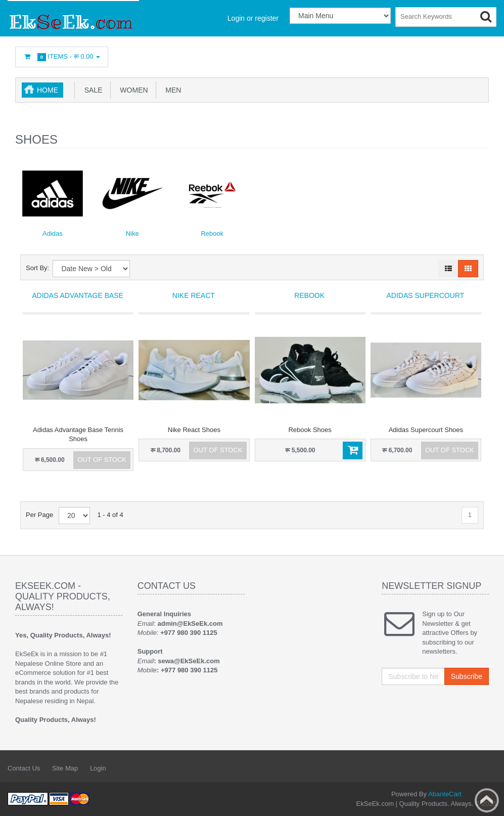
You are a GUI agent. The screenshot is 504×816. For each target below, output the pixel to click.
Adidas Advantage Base (78, 295)
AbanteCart (445, 794)
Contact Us (24, 768)
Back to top (487, 800)
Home (48, 90)
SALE (91, 90)
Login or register (253, 18)
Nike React (194, 295)
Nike (132, 233)
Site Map (65, 768)
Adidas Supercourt (425, 295)
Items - (62, 57)
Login (98, 768)
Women (132, 90)
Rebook (212, 233)
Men (172, 90)
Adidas (53, 233)
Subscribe (467, 676)
